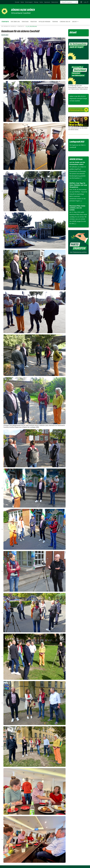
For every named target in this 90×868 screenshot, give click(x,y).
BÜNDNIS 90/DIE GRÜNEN (23, 10)
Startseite (21, 26)
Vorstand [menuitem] (25, 22)
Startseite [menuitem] (5, 22)
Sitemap (36, 2)
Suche (41, 2)
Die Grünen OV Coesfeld (9, 26)
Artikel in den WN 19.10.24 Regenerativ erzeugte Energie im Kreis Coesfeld (78, 98)
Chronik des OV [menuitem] (65, 22)
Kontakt (17, 2)
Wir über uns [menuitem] (15, 22)
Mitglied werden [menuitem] (44, 22)
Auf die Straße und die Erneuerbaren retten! (77, 163)
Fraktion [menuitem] (34, 22)
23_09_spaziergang (31, 26)
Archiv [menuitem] (74, 22)
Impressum (47, 2)
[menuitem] (17, 2)
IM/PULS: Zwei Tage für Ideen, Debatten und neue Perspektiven (78, 185)
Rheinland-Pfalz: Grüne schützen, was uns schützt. (77, 208)
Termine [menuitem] (55, 22)
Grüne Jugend (29, 2)
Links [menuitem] (85, 2)
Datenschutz (55, 2)
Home (22, 2)
